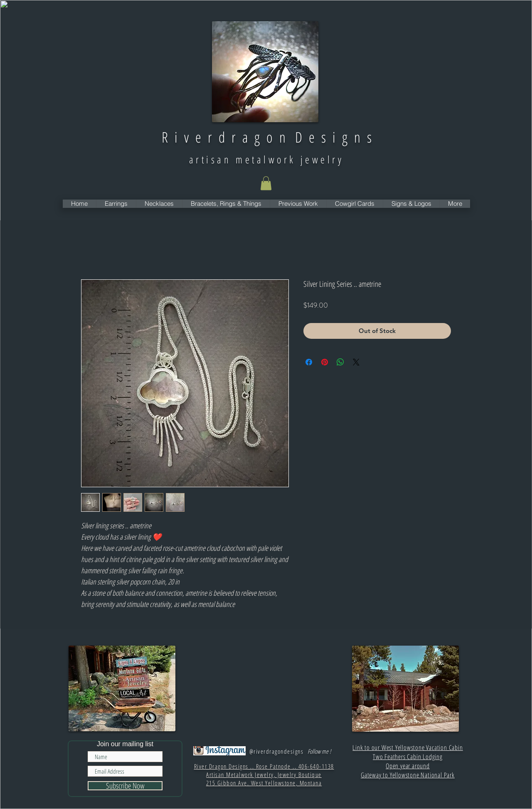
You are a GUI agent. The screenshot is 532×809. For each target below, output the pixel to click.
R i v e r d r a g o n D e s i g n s (267, 137)
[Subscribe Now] (125, 786)
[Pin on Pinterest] (325, 362)
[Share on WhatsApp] (340, 362)
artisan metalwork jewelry (266, 159)
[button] (266, 183)
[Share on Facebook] (309, 362)
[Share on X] (356, 362)
